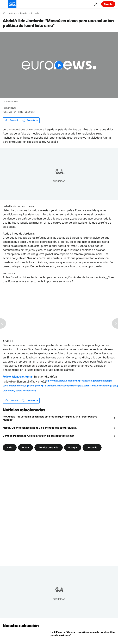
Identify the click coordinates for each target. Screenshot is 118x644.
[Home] (4, 13)
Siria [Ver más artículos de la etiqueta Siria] (10, 447)
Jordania (35, 13)
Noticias (13, 13)
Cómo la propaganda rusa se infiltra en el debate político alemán (39, 436)
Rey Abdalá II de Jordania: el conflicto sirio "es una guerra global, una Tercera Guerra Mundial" (50, 418)
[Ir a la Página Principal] (12, 4)
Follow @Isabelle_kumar (18, 377)
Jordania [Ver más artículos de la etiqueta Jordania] (92, 447)
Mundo (24, 13)
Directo (108, 4)
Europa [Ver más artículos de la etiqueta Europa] (73, 447)
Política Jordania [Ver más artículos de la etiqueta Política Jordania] (49, 447)
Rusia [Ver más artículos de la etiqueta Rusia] (26, 447)
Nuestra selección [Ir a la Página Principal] (21, 626)
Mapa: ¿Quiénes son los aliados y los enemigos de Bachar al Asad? (40, 428)
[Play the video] (59, 65)
